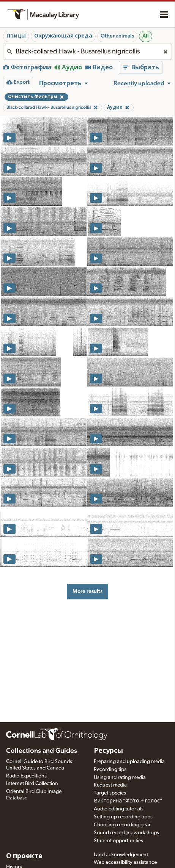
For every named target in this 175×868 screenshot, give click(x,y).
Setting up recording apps (123, 817)
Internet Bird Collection (32, 784)
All (146, 36)
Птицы (16, 36)
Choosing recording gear (122, 825)
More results (87, 591)
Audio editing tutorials (119, 809)
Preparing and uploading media (129, 762)
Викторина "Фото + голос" (128, 801)
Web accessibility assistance (125, 862)
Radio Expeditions (26, 776)
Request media (110, 785)
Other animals (117, 36)
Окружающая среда (63, 36)
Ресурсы (108, 751)
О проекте (24, 856)
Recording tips (110, 769)
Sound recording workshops (126, 833)
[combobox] (87, 52)
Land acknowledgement (121, 855)
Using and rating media (120, 777)
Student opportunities (118, 841)
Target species (110, 793)
